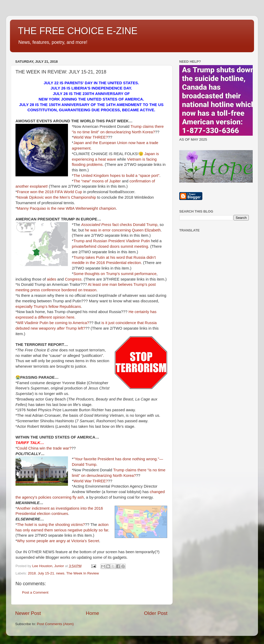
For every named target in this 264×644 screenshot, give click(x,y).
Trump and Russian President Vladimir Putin (112, 241)
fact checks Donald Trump (119, 225)
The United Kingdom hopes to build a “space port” (117, 176)
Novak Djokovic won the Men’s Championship (57, 197)
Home (92, 613)
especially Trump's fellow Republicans (48, 307)
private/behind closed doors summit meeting (110, 246)
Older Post (156, 613)
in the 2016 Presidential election (113, 263)
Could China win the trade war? (44, 448)
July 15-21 (46, 573)
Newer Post (28, 613)
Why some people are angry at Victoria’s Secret (58, 541)
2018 (32, 573)
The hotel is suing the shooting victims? (51, 525)
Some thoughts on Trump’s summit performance (115, 274)
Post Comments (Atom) (55, 624)
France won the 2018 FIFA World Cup (50, 192)
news (60, 573)
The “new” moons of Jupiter (97, 181)
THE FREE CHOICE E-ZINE (78, 31)
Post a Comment (35, 592)
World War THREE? (91, 137)
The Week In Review (82, 573)
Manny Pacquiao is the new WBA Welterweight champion (67, 208)
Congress (73, 279)
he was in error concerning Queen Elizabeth (123, 230)
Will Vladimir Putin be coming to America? (53, 323)
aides (52, 279)
